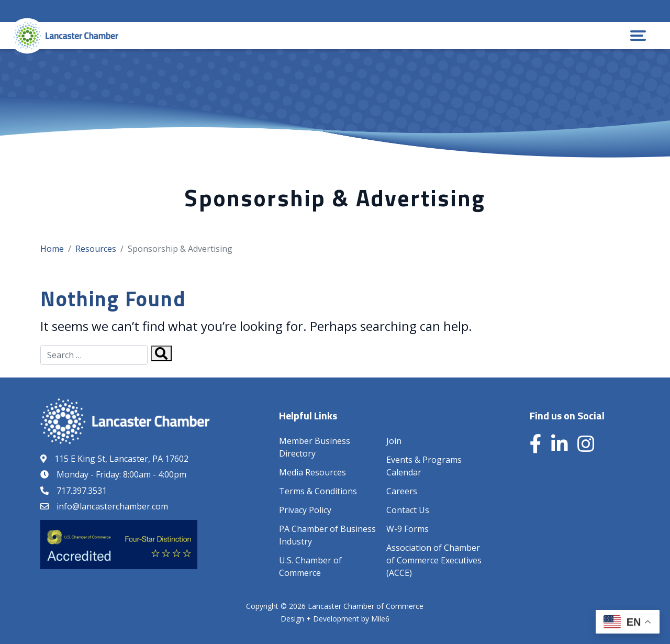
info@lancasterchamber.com (112, 506)
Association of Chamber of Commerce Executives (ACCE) (434, 560)
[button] (638, 36)
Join (394, 441)
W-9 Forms (407, 529)
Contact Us (408, 510)
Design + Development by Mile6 (335, 619)
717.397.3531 (82, 491)
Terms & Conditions (318, 491)
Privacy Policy (305, 510)
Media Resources (312, 472)
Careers (402, 491)
